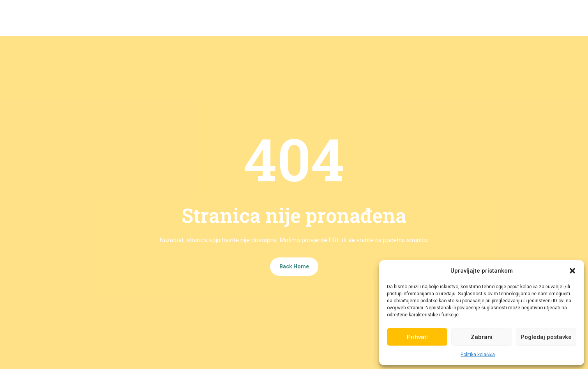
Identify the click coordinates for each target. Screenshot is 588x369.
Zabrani (482, 337)
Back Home (294, 266)
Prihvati (417, 337)
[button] (572, 271)
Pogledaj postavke (546, 337)
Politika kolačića (478, 355)
